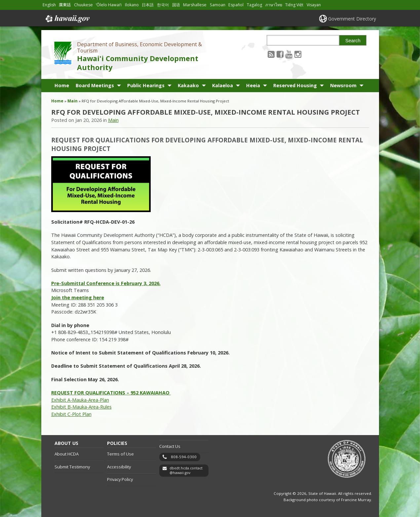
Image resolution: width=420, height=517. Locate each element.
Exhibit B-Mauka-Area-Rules (81, 407)
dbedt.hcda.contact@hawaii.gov (186, 471)
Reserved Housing (295, 85)
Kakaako (188, 85)
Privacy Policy (120, 479)
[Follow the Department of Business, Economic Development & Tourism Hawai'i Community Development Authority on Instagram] (298, 54)
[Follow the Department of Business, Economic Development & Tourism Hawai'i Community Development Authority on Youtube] (289, 54)
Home (62, 85)
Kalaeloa (223, 85)
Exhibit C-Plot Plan (71, 414)
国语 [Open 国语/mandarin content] (176, 5)
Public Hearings (146, 85)
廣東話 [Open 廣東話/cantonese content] (65, 5)
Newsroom (343, 85)
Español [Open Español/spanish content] (236, 5)
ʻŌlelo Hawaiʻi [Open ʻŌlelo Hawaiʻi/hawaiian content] (109, 5)
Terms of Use (120, 454)
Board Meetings (95, 85)
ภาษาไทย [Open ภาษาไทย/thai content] (274, 5)
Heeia (253, 85)
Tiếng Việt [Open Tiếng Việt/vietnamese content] (294, 5)
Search (353, 41)
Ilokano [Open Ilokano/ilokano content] (132, 5)
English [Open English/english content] (49, 5)
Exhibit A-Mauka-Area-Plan (80, 400)
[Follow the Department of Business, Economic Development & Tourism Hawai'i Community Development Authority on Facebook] (280, 54)
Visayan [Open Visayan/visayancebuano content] (314, 5)
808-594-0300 (184, 457)
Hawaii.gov (67, 19)
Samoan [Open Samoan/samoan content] (218, 5)
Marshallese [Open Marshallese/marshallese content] (195, 5)
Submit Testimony (72, 467)
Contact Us (170, 446)
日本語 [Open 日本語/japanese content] (148, 5)
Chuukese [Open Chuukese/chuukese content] (83, 5)
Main (73, 101)
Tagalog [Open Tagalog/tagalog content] (254, 5)
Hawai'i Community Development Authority (138, 63)
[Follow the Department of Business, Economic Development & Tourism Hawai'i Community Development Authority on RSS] (271, 54)
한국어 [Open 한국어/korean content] (163, 5)
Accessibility (119, 467)
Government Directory (352, 19)
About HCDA (67, 454)
